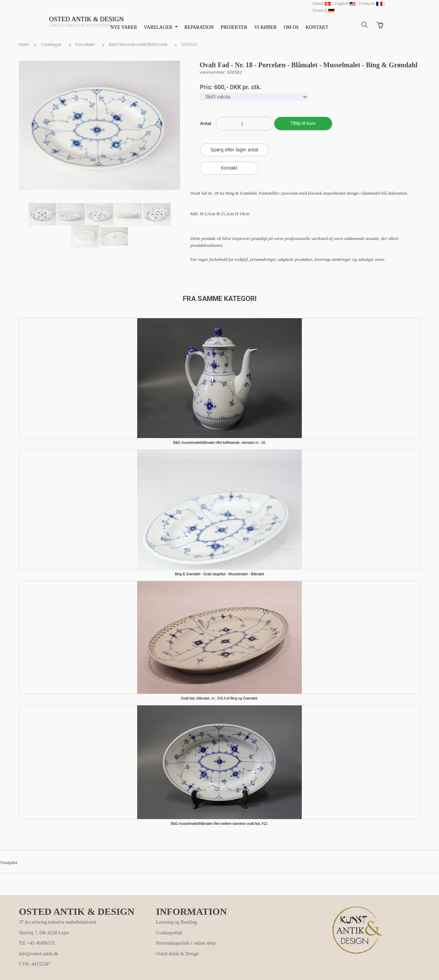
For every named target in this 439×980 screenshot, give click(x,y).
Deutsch (323, 10)
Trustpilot (9, 862)
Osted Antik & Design (177, 954)
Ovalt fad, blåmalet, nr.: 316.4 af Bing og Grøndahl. (219, 698)
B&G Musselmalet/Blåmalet (138, 44)
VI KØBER (265, 27)
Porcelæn (85, 44)
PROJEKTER (234, 27)
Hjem (24, 44)
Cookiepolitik (169, 933)
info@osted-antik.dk (39, 954)
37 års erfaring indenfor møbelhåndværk (58, 922)
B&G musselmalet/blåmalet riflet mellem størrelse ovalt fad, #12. (220, 824)
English (345, 3)
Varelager (51, 44)
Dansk (322, 3)
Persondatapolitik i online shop (186, 943)
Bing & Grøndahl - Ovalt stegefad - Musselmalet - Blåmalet (219, 574)
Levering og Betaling (176, 922)
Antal (206, 123)
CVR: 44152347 (35, 964)
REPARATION (199, 27)
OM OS (291, 27)
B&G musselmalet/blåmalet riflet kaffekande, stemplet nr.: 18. (220, 443)
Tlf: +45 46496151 (37, 943)
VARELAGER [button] (159, 27)
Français (371, 3)
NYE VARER (124, 27)
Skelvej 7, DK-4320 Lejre (44, 933)
